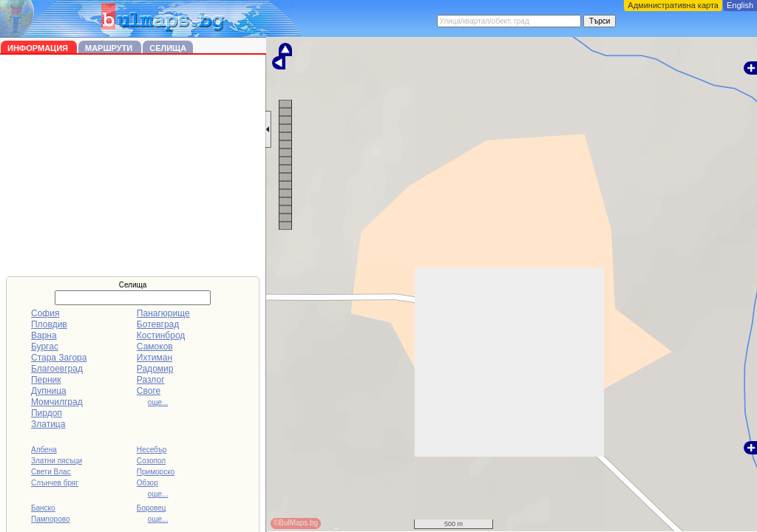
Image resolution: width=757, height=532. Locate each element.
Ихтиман (155, 358)
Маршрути (110, 48)
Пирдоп (47, 413)
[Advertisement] (133, 166)
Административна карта (673, 5)
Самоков (155, 347)
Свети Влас (51, 472)
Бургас (45, 347)
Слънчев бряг (55, 483)
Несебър (152, 450)
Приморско (156, 472)
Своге (149, 391)
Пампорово (51, 519)
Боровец (152, 508)
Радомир (155, 369)
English (740, 5)
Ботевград (158, 324)
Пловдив (49, 324)
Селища (168, 48)
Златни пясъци (57, 461)
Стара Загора (59, 358)
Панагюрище (163, 313)
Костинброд (161, 335)
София (45, 313)
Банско (43, 508)
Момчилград (57, 402)
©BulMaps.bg (296, 523)
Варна (44, 335)
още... (158, 402)
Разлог (151, 380)
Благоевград (57, 369)
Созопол (151, 461)
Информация (39, 48)
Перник (46, 380)
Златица (48, 424)
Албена (44, 450)
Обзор (147, 483)
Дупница (49, 391)
